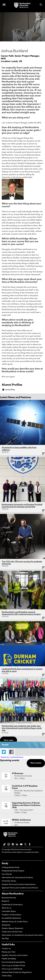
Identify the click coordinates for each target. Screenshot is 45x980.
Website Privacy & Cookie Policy (15, 922)
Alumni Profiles (12, 385)
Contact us (6, 949)
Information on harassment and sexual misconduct (22, 935)
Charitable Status (9, 912)
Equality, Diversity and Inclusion (15, 955)
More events (36, 763)
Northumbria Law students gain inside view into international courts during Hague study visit (22, 728)
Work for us (6, 908)
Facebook (11, 752)
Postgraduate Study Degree (13, 871)
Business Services (9, 898)
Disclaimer (6, 925)
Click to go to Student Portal (13, 966)
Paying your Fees (9, 952)
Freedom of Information (11, 915)
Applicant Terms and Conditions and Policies (20, 888)
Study (5, 864)
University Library (9, 881)
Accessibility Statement (11, 918)
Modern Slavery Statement (12, 929)
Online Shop (7, 976)
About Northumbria (13, 894)
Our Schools (7, 874)
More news (9, 740)
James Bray (10, 390)
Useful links (8, 945)
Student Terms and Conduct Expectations (19, 885)
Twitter (4, 752)
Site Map (5, 939)
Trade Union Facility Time (12, 932)
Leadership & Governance (12, 905)
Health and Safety (9, 959)
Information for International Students (17, 878)
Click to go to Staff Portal (12, 969)
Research (5, 901)
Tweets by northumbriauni (12, 757)
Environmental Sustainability (13, 962)
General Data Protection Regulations (17, 972)
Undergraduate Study (10, 868)
